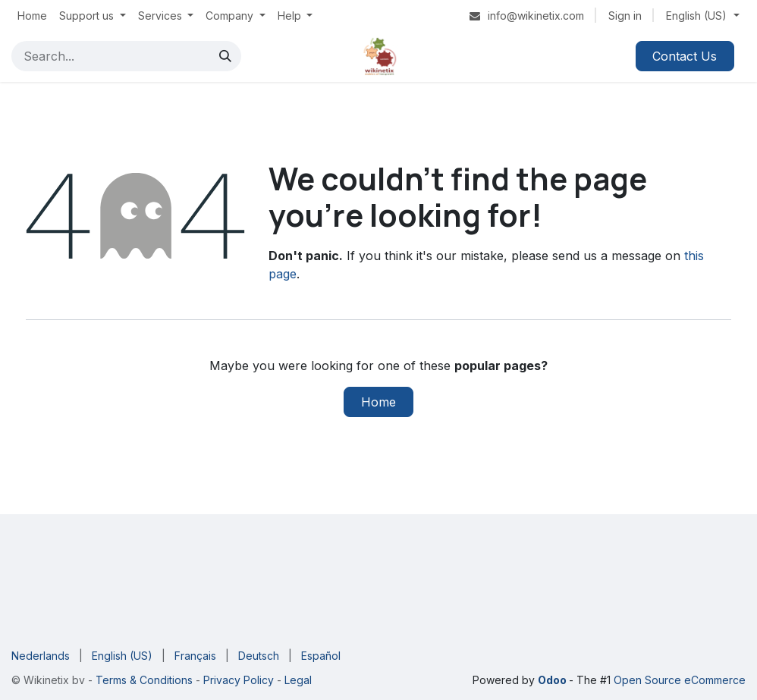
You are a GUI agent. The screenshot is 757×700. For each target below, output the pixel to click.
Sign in (625, 16)
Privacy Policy (237, 680)
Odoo (553, 680)
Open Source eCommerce (680, 680)
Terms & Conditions (146, 680)
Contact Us (685, 56)
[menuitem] (32, 16)
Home (378, 402)
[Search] (225, 56)
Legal (298, 680)
